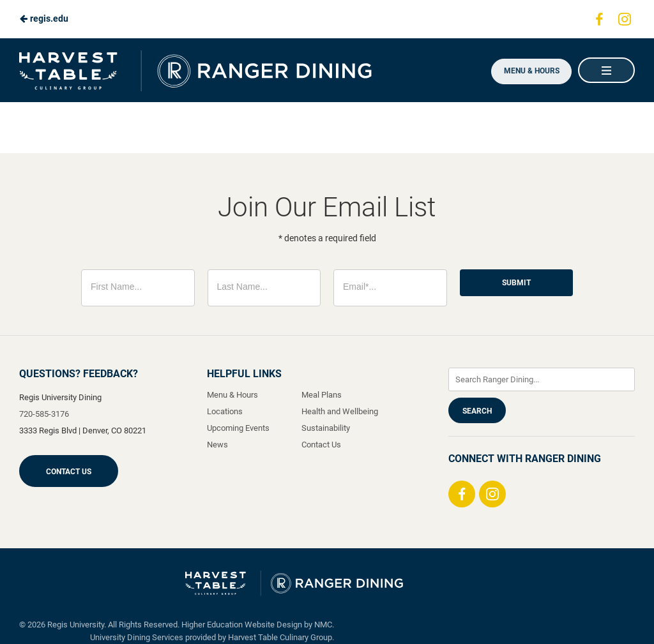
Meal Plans (322, 395)
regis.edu (44, 19)
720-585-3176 (44, 414)
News (217, 445)
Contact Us (69, 472)
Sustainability (326, 428)
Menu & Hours (529, 71)
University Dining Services (137, 637)
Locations (225, 411)
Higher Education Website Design (242, 625)
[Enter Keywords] (542, 379)
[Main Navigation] (606, 70)
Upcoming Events (238, 428)
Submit (516, 283)
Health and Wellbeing (340, 411)
